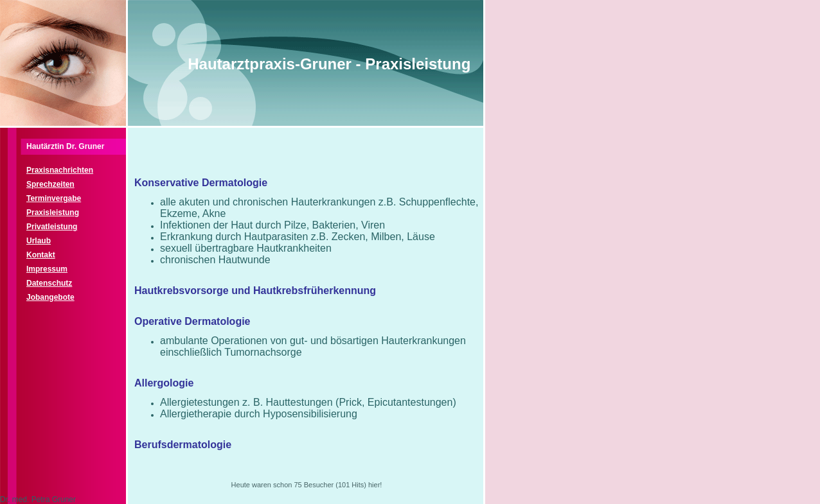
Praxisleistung (53, 213)
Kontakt (41, 255)
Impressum (47, 269)
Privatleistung (52, 227)
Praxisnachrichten (60, 170)
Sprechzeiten (50, 184)
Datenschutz (49, 283)
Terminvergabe (54, 198)
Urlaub (39, 241)
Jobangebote (50, 297)
